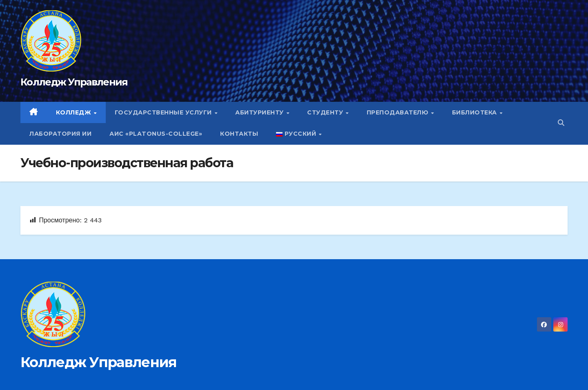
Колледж (75, 112)
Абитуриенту (260, 112)
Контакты (239, 134)
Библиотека (476, 112)
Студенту (326, 112)
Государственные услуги (164, 112)
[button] (561, 123)
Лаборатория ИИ (60, 134)
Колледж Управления (74, 82)
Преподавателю (399, 112)
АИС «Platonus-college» (156, 134)
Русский (297, 134)
